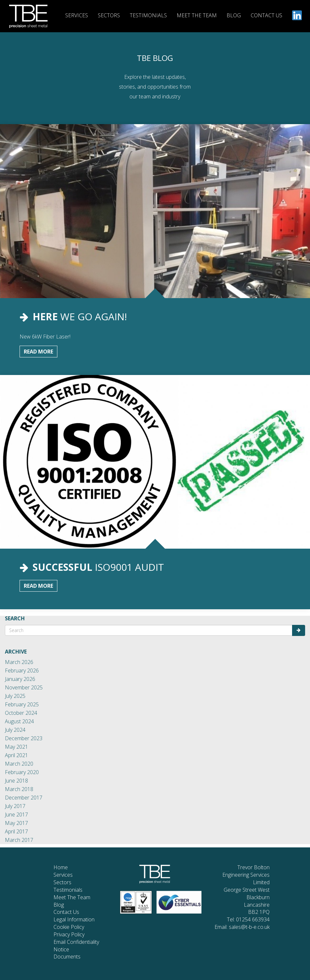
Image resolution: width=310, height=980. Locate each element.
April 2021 (16, 755)
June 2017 (16, 814)
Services (63, 875)
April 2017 (16, 831)
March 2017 (19, 840)
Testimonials (68, 890)
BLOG (234, 15)
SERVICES (77, 15)
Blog (59, 905)
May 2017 (16, 823)
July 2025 (15, 696)
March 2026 (19, 662)
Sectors (62, 882)
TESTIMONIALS (148, 15)
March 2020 (19, 764)
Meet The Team (72, 897)
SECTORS (109, 15)
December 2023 (24, 738)
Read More (38, 352)
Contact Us (66, 912)
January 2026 (20, 679)
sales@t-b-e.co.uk (249, 927)
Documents (67, 957)
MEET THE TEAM (197, 15)
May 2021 (16, 747)
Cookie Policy (69, 927)
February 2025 (22, 704)
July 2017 (15, 806)
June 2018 (16, 781)
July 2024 (15, 730)
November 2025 (24, 687)
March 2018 (19, 789)
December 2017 (24, 798)
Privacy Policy (69, 934)
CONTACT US (266, 15)
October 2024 (21, 713)
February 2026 (22, 670)
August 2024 (19, 721)
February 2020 (22, 772)
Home (61, 867)
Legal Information (74, 919)
